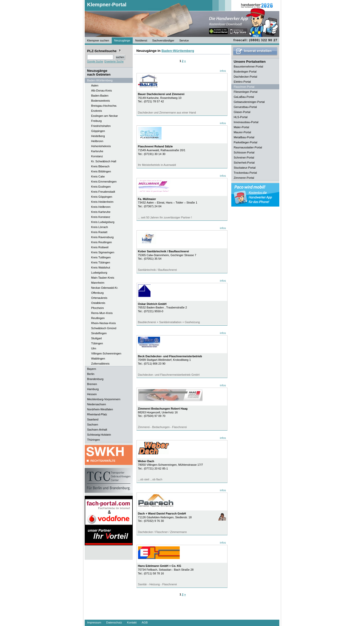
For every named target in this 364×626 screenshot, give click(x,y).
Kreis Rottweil (100, 247)
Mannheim (98, 283)
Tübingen (97, 343)
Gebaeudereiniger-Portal (249, 102)
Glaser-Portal (242, 112)
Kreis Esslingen (101, 187)
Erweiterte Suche (114, 62)
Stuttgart (97, 338)
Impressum (94, 622)
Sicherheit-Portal (244, 163)
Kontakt (132, 622)
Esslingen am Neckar (105, 116)
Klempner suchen (98, 40)
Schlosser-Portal (244, 152)
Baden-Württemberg (178, 51)
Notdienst (141, 40)
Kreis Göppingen (102, 197)
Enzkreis (97, 111)
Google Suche (95, 62)
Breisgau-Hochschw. (104, 106)
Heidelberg (98, 136)
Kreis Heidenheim (102, 202)
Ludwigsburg (99, 273)
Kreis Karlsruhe (101, 212)
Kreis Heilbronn (101, 207)
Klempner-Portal (107, 5)
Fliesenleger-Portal (246, 92)
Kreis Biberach (100, 166)
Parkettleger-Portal (246, 142)
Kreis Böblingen (101, 171)
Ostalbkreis (98, 303)
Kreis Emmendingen (104, 182)
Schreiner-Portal (244, 158)
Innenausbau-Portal (246, 122)
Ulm (94, 348)
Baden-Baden (100, 96)
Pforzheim (98, 308)
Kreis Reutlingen (102, 242)
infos (223, 71)
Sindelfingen (99, 333)
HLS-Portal (241, 117)
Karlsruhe (97, 151)
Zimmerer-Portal (244, 178)
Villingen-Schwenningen (106, 353)
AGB (145, 622)
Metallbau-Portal (244, 137)
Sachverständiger (163, 40)
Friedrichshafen (101, 126)
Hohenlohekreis (101, 146)
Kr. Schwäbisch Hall (104, 161)
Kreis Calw (98, 176)
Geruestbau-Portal (245, 107)
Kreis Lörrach (100, 227)
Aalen (95, 85)
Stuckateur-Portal (245, 168)
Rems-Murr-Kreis (102, 313)
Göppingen (98, 131)
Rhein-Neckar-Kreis (104, 323)
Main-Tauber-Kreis (103, 278)
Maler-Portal (242, 127)
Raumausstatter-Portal (248, 147)
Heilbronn (97, 141)
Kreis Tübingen (101, 262)
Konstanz (97, 156)
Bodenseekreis (101, 101)
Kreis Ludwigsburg (103, 222)
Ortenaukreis (99, 298)
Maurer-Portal (242, 132)
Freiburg (97, 121)
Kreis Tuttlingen (101, 257)
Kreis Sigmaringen (103, 252)
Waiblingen (98, 359)
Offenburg (98, 293)
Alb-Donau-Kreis (102, 91)
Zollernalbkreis (100, 364)
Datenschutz (114, 622)
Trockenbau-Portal (245, 173)
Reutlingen (98, 318)
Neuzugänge (122, 40)
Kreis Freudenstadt (103, 192)
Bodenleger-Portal (245, 72)
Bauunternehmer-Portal (248, 66)
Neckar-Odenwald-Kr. (105, 288)
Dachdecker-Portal (246, 77)
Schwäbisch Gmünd (104, 328)
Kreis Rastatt (99, 232)
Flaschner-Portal (244, 87)
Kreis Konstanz (101, 217)
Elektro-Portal (242, 82)
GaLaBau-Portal (244, 97)
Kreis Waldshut (101, 267)
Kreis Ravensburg (103, 237)
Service (184, 40)
